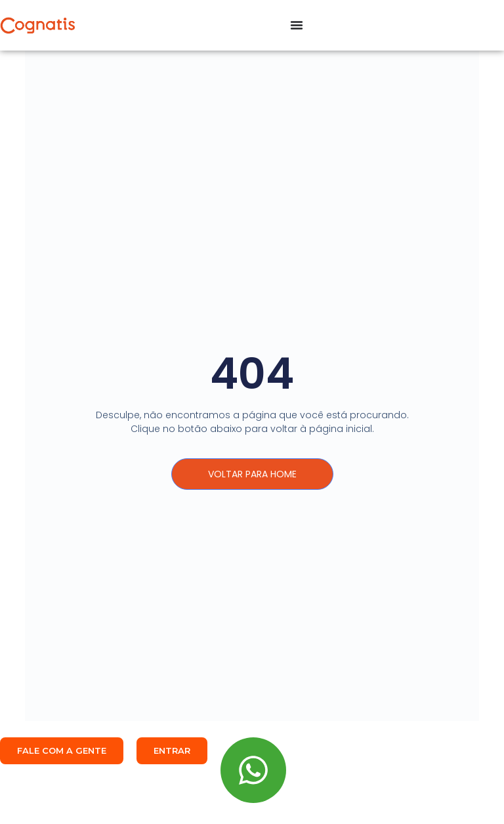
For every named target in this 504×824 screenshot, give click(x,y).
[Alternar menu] (297, 25)
